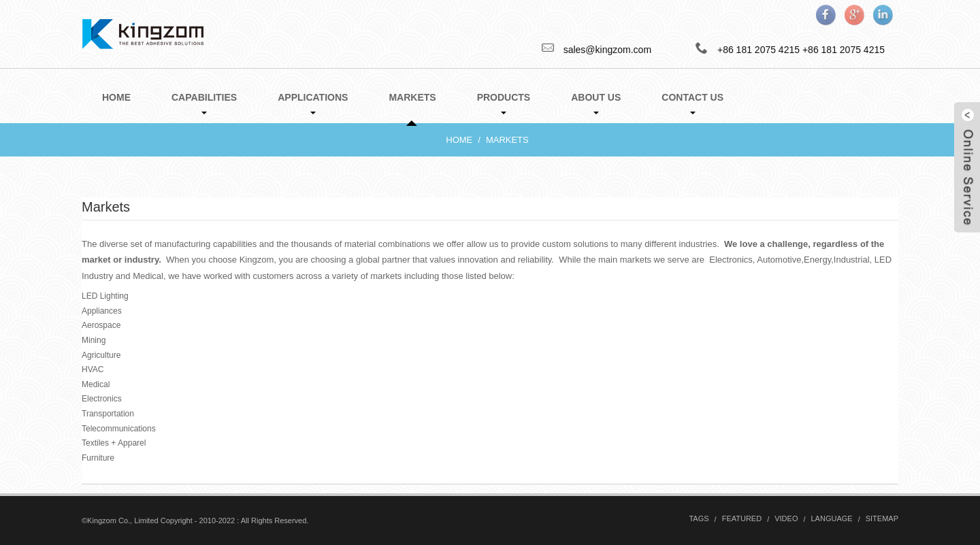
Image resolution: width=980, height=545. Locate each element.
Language (832, 518)
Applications (313, 103)
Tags (699, 518)
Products (504, 103)
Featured (742, 518)
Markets (412, 108)
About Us (596, 103)
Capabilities (204, 103)
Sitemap (882, 518)
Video (786, 518)
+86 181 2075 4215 (844, 50)
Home (116, 97)
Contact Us (692, 103)
